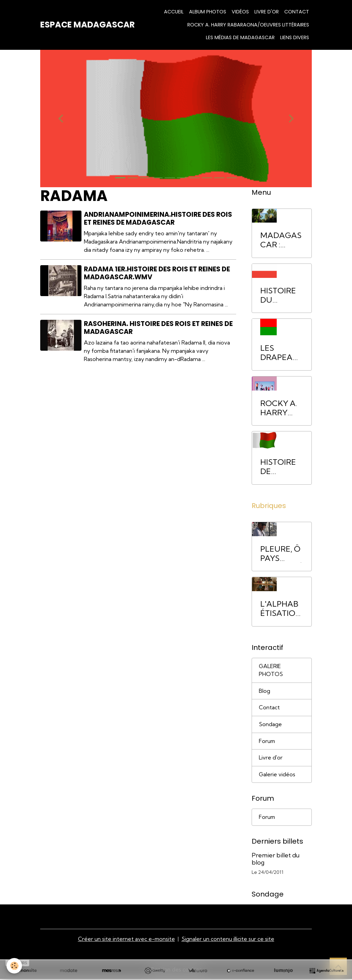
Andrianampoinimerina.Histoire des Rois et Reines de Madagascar (158, 218)
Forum (267, 742)
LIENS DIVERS (295, 37)
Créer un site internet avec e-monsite (126, 940)
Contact (297, 12)
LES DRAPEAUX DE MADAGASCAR (281, 353)
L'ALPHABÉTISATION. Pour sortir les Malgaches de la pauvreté (282, 609)
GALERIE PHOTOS (271, 671)
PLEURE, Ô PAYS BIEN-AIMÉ (282, 554)
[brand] (87, 25)
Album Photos (208, 12)
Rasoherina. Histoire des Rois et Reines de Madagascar (159, 328)
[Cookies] (15, 966)
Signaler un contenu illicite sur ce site (228, 940)
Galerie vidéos (277, 776)
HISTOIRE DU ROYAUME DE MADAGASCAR (281, 295)
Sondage (270, 725)
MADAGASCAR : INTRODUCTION (282, 240)
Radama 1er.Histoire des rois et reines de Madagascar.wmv (157, 273)
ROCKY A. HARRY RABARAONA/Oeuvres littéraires (248, 25)
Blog (265, 691)
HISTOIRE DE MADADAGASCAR (282, 467)
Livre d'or (267, 12)
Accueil (174, 12)
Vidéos (240, 12)
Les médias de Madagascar (240, 37)
